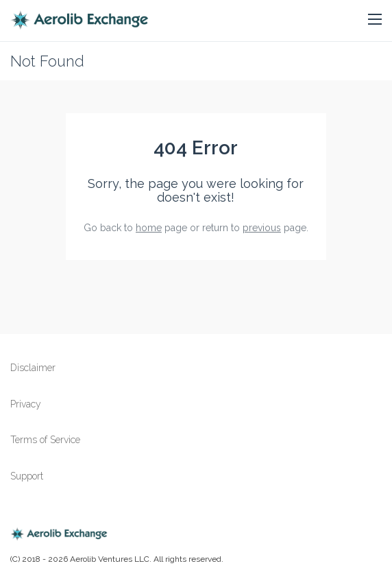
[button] (375, 20)
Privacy (26, 404)
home (149, 228)
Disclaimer (33, 368)
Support (27, 476)
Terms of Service (45, 440)
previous (262, 228)
